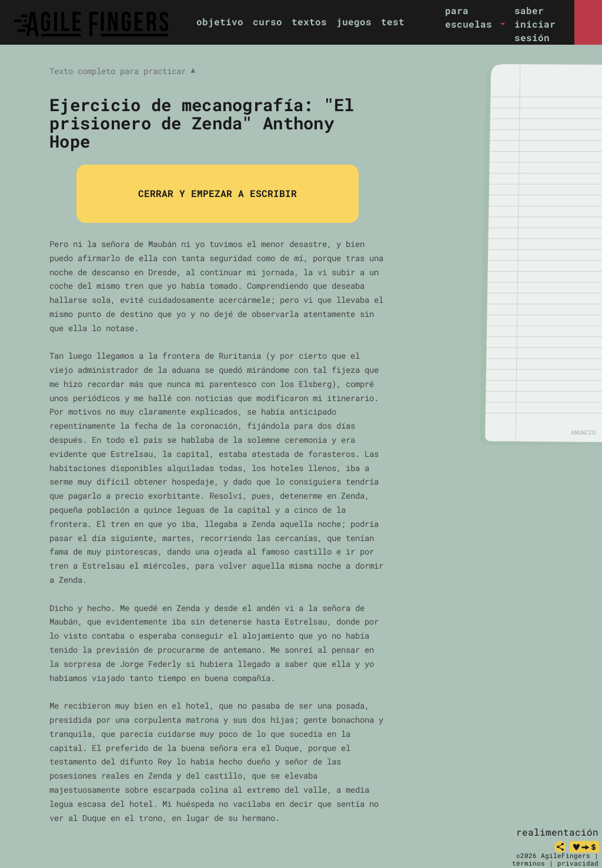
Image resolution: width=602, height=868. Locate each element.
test (393, 21)
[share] (560, 847)
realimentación (557, 832)
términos (529, 863)
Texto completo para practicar (122, 71)
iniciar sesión (535, 31)
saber (529, 10)
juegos (354, 21)
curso (267, 21)
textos (309, 21)
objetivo (220, 21)
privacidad (578, 863)
